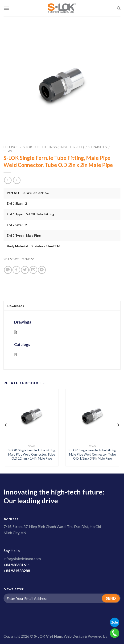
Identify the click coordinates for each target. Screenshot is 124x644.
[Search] (119, 8)
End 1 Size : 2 (17, 204)
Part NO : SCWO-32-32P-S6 (28, 193)
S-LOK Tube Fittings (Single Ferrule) (53, 147)
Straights (98, 147)
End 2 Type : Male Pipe (24, 236)
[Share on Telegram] (42, 270)
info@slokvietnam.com (22, 559)
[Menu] (6, 8)
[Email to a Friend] (33, 270)
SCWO (8, 151)
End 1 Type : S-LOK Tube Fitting (31, 214)
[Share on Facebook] (16, 270)
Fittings (11, 147)
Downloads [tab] (16, 306)
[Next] (118, 425)
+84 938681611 (17, 565)
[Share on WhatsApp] (8, 270)
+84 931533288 (17, 571)
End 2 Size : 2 (17, 225)
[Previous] (6, 425)
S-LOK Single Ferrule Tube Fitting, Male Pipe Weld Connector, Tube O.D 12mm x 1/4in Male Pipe (32, 454)
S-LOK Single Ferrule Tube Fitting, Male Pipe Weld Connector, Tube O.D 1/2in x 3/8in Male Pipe (93, 454)
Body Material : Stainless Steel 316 (33, 246)
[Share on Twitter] (25, 270)
